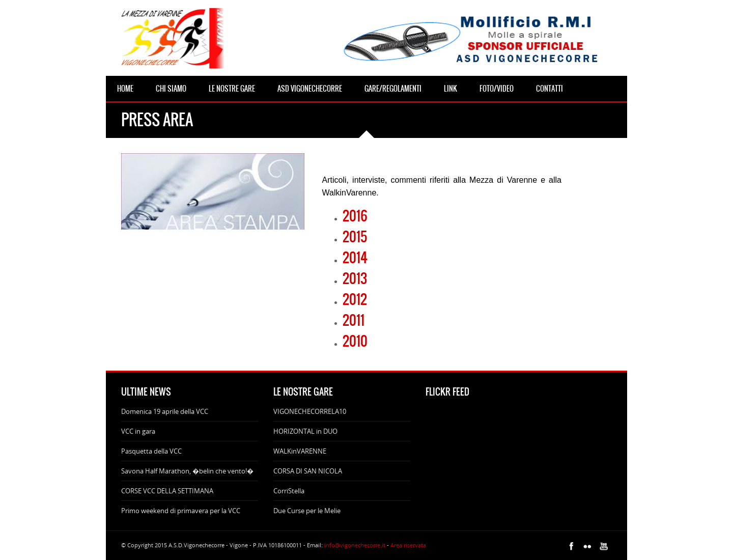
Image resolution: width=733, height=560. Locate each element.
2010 (355, 341)
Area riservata (408, 545)
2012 (355, 299)
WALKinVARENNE (300, 451)
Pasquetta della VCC (151, 451)
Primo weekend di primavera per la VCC (181, 511)
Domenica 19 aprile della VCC (165, 411)
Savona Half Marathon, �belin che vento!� (187, 471)
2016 (355, 216)
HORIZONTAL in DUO (305, 431)
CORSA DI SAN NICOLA (308, 471)
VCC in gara (138, 431)
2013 (355, 278)
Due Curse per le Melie (307, 511)
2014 (355, 258)
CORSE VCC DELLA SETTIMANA (167, 491)
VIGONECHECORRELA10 (310, 411)
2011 (354, 320)
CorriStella (289, 491)
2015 (355, 237)
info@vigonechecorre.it (355, 545)
